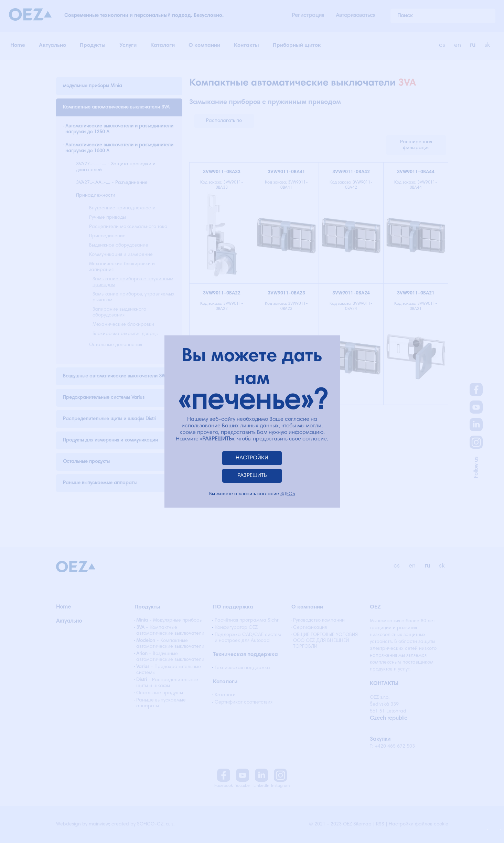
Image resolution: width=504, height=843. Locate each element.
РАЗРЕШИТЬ (252, 476)
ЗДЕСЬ (288, 494)
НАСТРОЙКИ (252, 458)
